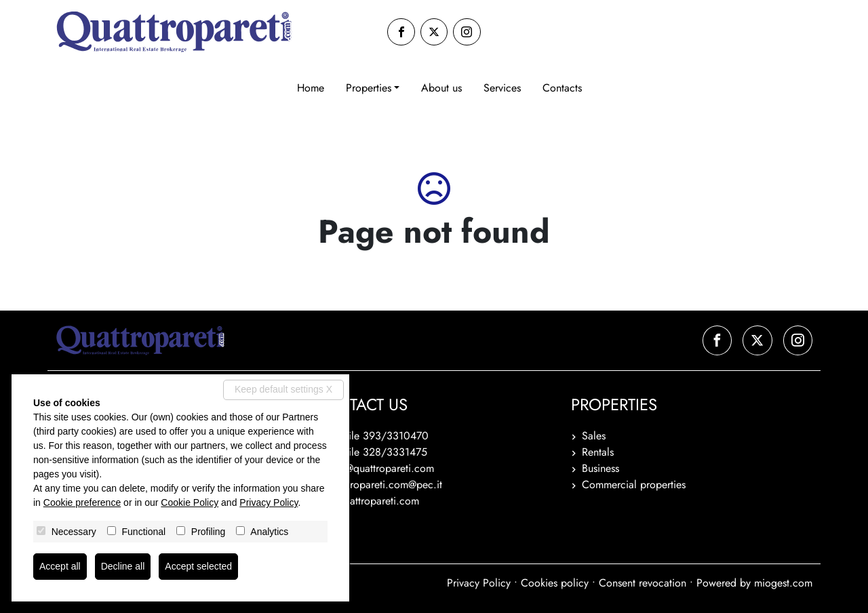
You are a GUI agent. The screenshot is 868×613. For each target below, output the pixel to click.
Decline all (123, 566)
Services (502, 88)
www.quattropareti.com (366, 501)
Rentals (598, 452)
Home (311, 88)
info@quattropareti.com (381, 468)
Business (600, 468)
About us (441, 88)
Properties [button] (369, 88)
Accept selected (198, 566)
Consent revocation (643, 583)
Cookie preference (82, 502)
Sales (594, 436)
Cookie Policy (190, 502)
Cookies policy (555, 583)
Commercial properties (634, 485)
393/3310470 (396, 436)
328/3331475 (395, 452)
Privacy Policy (479, 583)
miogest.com (783, 583)
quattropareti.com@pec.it (385, 485)
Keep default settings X (283, 389)
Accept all (60, 566)
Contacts (562, 88)
